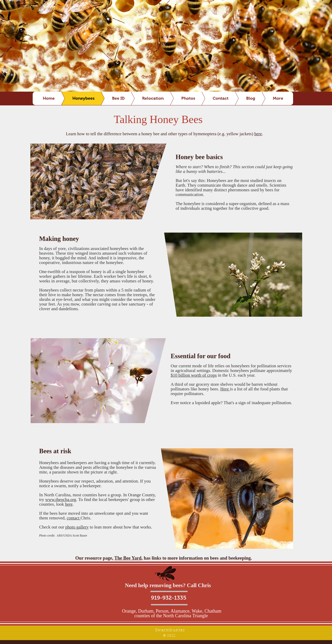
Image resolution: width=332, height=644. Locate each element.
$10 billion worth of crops (194, 375)
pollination (267, 366)
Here (225, 389)
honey (71, 239)
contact (74, 518)
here (258, 134)
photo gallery (77, 527)
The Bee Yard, (129, 558)
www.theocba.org (61, 500)
